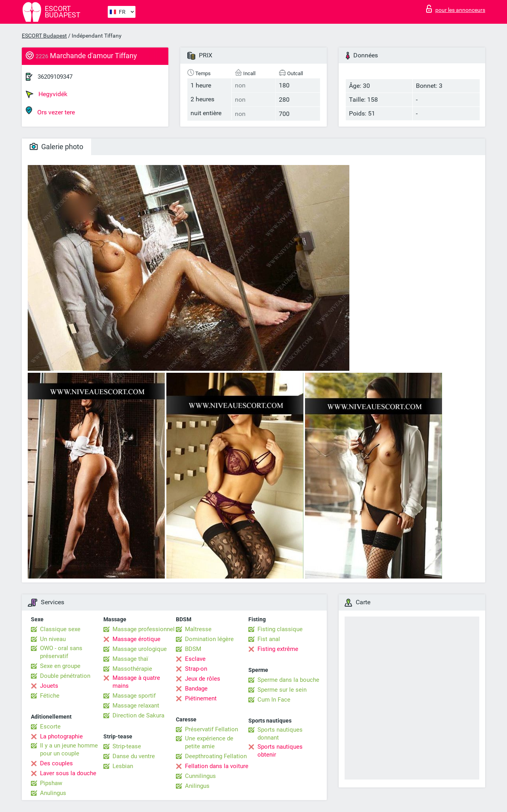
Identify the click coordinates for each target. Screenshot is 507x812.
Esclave (195, 659)
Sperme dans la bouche (288, 680)
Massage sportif (134, 696)
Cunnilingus (200, 776)
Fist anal (269, 639)
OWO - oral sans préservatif (61, 652)
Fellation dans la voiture (217, 766)
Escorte (50, 727)
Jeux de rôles (203, 679)
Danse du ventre (134, 756)
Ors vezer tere (50, 111)
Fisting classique (280, 629)
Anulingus (53, 793)
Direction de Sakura (138, 715)
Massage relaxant (136, 706)
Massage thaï (130, 659)
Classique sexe (60, 629)
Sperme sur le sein (282, 690)
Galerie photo (56, 147)
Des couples (56, 763)
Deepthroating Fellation (216, 756)
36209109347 (55, 77)
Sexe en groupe (60, 666)
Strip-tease (127, 746)
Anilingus (197, 786)
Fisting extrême (278, 649)
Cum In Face (274, 700)
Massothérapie (132, 669)
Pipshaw (51, 783)
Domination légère (209, 639)
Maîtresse (198, 629)
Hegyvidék (47, 94)
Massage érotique (136, 639)
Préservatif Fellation (212, 729)
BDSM (193, 649)
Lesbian (123, 766)
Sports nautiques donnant (280, 734)
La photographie (61, 736)
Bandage (196, 689)
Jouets (49, 686)
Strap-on (196, 669)
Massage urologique (140, 649)
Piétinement (201, 698)
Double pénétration (65, 676)
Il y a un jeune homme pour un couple (69, 749)
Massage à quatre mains (136, 682)
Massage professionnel (144, 629)
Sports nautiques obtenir (280, 751)
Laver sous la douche (68, 773)
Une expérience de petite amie (209, 742)
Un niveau (53, 639)
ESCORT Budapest (44, 36)
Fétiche (50, 696)
